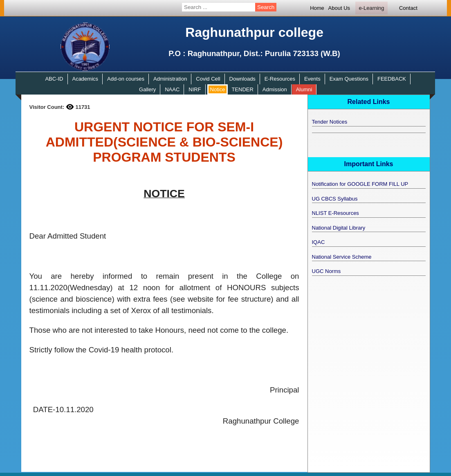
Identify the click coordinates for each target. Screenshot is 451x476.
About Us (339, 8)
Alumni (304, 89)
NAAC (172, 89)
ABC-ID (54, 79)
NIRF (195, 89)
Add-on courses (126, 79)
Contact (408, 8)
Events (312, 79)
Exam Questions (349, 79)
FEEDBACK (392, 79)
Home (317, 8)
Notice (218, 89)
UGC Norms (326, 271)
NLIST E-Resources (335, 213)
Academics (85, 79)
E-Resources (280, 79)
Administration (170, 79)
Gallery (147, 89)
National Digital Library (339, 228)
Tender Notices (330, 122)
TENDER (242, 89)
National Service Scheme (342, 257)
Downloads (242, 79)
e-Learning (371, 8)
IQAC (319, 242)
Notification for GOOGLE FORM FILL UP (360, 184)
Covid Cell (208, 79)
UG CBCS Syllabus (335, 199)
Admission (275, 89)
